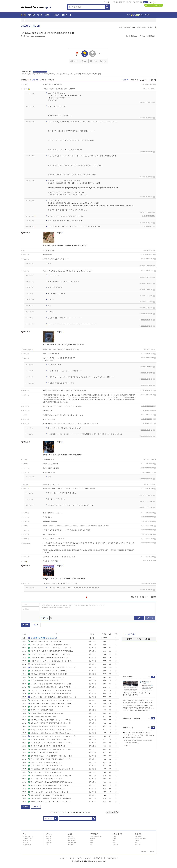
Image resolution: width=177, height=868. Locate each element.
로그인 (146, 2)
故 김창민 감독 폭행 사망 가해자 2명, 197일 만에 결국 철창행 (63, 345)
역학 (92, 845)
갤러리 (23, 15)
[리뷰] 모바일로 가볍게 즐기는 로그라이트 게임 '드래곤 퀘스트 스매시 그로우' (51, 730)
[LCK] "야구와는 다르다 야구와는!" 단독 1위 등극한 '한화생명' (64, 579)
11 (71, 812)
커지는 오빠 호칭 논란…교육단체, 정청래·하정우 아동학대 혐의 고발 (139, 703)
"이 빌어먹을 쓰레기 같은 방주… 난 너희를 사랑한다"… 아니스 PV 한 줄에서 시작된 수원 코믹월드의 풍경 (51, 667)
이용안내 (149, 27)
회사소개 (63, 858)
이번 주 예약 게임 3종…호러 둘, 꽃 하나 (43, 753)
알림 (148, 639)
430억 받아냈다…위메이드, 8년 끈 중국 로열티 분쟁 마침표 (49, 798)
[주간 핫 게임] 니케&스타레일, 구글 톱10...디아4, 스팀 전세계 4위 (51, 759)
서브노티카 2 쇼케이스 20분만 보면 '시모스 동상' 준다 (48, 671)
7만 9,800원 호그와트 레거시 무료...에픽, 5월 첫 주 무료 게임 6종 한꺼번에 (51, 687)
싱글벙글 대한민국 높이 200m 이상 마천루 (136, 711)
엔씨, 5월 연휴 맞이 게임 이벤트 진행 (42, 717)
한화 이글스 (72, 839)
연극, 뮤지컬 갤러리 (141, 839)
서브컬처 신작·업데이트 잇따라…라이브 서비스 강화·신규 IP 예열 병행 (51, 733)
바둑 (92, 843)
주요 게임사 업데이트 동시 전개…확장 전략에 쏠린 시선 (48, 792)
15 (83, 812)
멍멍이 (115, 837)
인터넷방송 (138, 837)
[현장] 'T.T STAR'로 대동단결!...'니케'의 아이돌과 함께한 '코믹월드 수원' (51, 645)
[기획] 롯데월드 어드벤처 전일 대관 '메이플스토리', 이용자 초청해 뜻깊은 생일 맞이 (51, 736)
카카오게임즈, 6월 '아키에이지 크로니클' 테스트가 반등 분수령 (50, 769)
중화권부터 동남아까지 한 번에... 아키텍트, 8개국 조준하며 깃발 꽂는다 (51, 749)
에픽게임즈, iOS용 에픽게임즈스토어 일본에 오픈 (46, 677)
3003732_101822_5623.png (72, 74)
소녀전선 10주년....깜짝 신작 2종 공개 (42, 664)
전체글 (25, 625)
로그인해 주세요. (130, 634)
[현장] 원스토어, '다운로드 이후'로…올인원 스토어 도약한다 (50, 707)
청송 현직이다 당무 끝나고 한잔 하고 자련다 (138, 740)
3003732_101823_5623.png (32, 74)
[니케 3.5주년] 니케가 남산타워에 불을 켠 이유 (45, 766)
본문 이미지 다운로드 (40, 72)
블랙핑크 (48, 837)
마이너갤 (107, 2)
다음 (86, 812)
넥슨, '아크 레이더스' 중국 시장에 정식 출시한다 (46, 681)
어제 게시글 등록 (138, 15)
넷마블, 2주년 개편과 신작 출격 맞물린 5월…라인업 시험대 (49, 723)
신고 (103, 61)
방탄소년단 (49, 843)
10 (68, 812)
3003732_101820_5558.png (91, 74)
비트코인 (93, 839)
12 (74, 812)
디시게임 (129, 2)
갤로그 (123, 2)
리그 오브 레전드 (28, 837)
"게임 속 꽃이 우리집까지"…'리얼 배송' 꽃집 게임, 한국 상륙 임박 (51, 661)
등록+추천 (150, 618)
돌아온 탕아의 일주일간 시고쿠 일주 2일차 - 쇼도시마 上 (139, 700)
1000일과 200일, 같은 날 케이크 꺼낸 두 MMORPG (47, 789)
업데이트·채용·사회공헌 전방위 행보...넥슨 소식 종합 (47, 726)
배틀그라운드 (27, 841)
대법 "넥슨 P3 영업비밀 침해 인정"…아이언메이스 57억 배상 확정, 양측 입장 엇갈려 (51, 720)
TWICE (48, 845)
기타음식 (115, 845)
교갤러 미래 (128, 745)
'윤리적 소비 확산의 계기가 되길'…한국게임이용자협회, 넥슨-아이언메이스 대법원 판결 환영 (51, 697)
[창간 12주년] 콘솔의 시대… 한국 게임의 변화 (45, 772)
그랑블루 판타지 (28, 839)
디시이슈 (137, 718)
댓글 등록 (125, 80)
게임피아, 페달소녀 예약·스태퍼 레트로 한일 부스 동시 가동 (49, 648)
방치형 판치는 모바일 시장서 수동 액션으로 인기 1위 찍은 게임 (51, 740)
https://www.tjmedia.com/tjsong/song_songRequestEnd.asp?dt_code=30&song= (75, 188)
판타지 (137, 841)
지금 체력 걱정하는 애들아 (132, 738)
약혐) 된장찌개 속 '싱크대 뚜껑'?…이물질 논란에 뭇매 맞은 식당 (139, 705)
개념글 (36, 625)
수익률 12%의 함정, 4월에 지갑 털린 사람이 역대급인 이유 (63, 455)
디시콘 (140, 2)
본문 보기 (134, 80)
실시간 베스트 (128, 677)
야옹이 (115, 839)
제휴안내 (71, 858)
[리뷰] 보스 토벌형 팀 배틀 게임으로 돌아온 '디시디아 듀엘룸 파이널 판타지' (51, 684)
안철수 (92, 841)
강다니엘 (48, 841)
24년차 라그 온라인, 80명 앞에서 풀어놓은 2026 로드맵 (48, 658)
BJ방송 (64, 15)
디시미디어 (127, 718)
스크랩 (127, 36)
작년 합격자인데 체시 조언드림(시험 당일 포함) (139, 735)
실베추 (74, 61)
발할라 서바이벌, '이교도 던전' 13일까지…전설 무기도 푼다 (49, 776)
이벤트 (135, 2)
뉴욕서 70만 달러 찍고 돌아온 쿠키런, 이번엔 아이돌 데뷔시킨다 (51, 785)
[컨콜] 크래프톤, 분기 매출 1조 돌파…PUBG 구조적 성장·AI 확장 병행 (51, 703)
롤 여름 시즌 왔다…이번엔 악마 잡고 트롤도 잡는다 (47, 746)
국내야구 (71, 837)
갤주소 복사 (141, 27)
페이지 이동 (112, 812)
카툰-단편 (138, 845)
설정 (120, 27)
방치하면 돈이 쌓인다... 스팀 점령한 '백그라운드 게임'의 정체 (50, 756)
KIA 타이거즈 (72, 841)
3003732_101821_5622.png (52, 74)
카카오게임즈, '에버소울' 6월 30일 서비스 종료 (45, 779)
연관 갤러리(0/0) (130, 27)
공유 (84, 61)
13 (77, 812)
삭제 (155, 85)
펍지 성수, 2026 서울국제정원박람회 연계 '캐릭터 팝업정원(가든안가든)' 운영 (51, 743)
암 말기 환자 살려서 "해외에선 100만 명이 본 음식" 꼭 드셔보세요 (65, 246)
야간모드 (153, 2)
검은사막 (26, 843)
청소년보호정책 (112, 858)
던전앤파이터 (27, 845)
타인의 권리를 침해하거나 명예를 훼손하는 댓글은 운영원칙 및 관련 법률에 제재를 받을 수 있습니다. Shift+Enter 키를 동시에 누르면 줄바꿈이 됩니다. (73, 606)
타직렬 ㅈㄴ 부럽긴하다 (132, 743)
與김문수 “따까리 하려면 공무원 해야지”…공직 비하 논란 (139, 708)
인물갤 (118, 2)
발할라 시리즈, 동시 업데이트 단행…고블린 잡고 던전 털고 (49, 802)
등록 (139, 618)
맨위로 (151, 851)
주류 (114, 843)
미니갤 (113, 2)
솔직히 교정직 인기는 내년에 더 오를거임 (137, 733)
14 (80, 812)
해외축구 (71, 845)
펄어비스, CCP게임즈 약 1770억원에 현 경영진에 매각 (48, 674)
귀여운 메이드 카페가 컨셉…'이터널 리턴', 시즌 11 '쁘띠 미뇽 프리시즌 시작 (51, 700)
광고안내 (79, 858)
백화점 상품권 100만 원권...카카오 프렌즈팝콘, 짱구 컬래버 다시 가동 (51, 651)
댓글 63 (151, 36)
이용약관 (88, 858)
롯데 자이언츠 (72, 843)
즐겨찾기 (130, 639)
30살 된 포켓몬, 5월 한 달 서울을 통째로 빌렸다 (45, 713)
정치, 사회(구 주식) (96, 837)
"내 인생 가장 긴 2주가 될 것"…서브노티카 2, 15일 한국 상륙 (50, 694)
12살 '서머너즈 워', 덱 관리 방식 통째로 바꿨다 (45, 762)
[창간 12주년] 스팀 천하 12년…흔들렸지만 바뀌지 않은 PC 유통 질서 (51, 782)
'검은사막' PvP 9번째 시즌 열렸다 (41, 710)
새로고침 (153, 80)
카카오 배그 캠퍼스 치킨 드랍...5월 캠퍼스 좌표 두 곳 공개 (49, 654)
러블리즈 (48, 839)
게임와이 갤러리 (30, 26)
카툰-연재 (138, 843)
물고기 (115, 841)
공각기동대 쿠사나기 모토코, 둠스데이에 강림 (45, 641)
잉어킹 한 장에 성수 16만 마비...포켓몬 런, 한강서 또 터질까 (50, 690)
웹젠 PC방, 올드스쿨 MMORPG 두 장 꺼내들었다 (46, 795)
